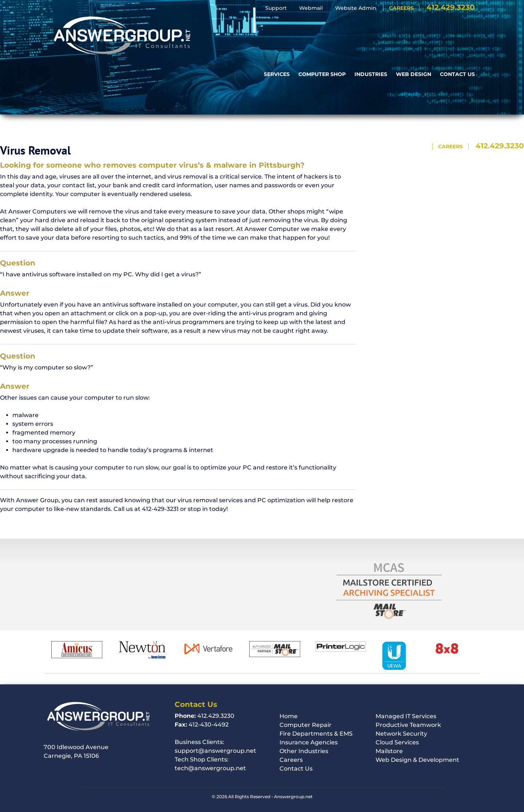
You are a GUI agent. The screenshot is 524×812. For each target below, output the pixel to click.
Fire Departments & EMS (316, 734)
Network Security (401, 734)
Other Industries (304, 751)
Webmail (311, 8)
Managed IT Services (406, 716)
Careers (401, 8)
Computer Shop (322, 25)
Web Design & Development (417, 760)
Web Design (414, 25)
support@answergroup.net (215, 751)
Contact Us (457, 25)
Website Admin (356, 8)
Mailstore (389, 751)
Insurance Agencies (309, 742)
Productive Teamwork (408, 725)
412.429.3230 (451, 7)
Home (289, 716)
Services (277, 25)
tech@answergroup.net (210, 768)
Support (276, 8)
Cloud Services (397, 742)
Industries (371, 25)
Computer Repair (305, 725)
